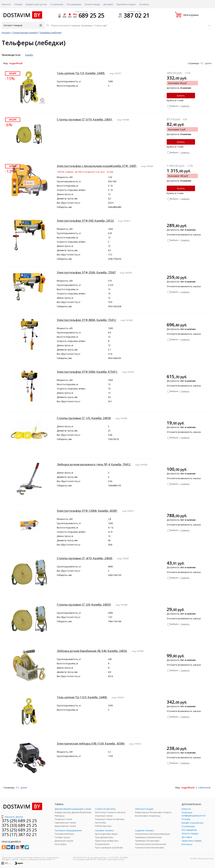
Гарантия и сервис (126, 4)
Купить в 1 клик (175, 100)
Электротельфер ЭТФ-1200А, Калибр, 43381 (87, 511)
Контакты (144, 4)
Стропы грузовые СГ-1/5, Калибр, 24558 (84, 418)
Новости (6, 4)
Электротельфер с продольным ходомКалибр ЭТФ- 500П (97, 166)
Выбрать (174, 106)
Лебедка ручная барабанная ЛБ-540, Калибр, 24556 (92, 651)
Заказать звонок (12, 817)
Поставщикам (74, 4)
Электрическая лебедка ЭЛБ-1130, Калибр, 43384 (91, 744)
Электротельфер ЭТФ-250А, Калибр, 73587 (86, 272)
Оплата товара (92, 4)
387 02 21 (137, 15)
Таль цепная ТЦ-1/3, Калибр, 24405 (81, 73)
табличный (204, 787)
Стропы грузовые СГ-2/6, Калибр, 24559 (84, 605)
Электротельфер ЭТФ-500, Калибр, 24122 (85, 221)
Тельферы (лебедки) (50, 32)
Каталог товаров (23, 25)
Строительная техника (25, 32)
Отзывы (18, 4)
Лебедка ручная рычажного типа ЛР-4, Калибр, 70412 (94, 464)
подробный (16, 63)
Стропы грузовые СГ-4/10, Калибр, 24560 (85, 558)
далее (208, 63)
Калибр (29, 55)
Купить (181, 96)
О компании (57, 4)
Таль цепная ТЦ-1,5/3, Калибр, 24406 (82, 697)
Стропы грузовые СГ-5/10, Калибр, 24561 (85, 119)
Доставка (108, 4)
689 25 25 (91, 15)
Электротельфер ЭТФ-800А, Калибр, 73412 (87, 320)
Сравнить (185, 106)
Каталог (6, 32)
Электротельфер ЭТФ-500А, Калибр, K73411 (87, 372)
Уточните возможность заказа (184, 235)
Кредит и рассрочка (36, 4)
